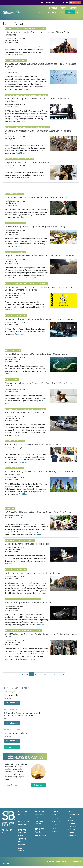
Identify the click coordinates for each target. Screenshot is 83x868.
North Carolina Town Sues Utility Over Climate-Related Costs (33, 573)
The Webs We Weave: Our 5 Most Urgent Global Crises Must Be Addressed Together (40, 65)
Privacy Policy (6, 863)
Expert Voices (23, 821)
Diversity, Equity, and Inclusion (72, 826)
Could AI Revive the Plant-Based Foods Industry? (28, 544)
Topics (21, 818)
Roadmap (55, 818)
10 (27, 674)
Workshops (56, 821)
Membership (39, 815)
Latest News (23, 815)
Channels (53, 8)
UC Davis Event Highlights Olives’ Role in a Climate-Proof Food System (38, 512)
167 (54, 674)
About (61, 12)
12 (36, 674)
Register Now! (75, 2)
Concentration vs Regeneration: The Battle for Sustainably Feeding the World (38, 132)
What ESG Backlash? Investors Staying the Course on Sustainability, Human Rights (41, 635)
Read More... (20, 55)
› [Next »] (63, 674)
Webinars (22, 845)
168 (59, 674)
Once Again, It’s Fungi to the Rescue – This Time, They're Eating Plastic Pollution (38, 384)
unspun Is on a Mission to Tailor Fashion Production (29, 162)
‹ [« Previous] (5, 674)
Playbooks (55, 828)
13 (40, 674)
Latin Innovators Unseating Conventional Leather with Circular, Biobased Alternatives (39, 33)
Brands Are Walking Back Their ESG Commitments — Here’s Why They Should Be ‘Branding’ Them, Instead (38, 289)
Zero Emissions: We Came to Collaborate (24, 413)
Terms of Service (7, 860)
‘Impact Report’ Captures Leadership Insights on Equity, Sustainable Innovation (37, 100)
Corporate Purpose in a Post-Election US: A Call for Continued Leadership (40, 256)
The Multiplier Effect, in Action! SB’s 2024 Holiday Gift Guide (33, 444)
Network (74, 8)
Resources (43, 12)
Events (64, 8)
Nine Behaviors (40, 835)
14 (45, 674)
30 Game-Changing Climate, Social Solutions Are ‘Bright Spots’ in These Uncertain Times (39, 473)
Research (55, 831)
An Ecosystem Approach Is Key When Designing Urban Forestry (35, 227)
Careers (71, 832)
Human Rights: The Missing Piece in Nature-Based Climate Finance (37, 354)
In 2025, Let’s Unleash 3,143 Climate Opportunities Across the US (36, 197)
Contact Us (72, 836)
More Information (12, 703)
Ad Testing (55, 825)
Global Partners (40, 818)
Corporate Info (73, 815)
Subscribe (70, 12)
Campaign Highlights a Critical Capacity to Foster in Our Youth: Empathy (39, 319)
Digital (54, 12)
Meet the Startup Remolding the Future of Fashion (28, 603)
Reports (38, 832)
